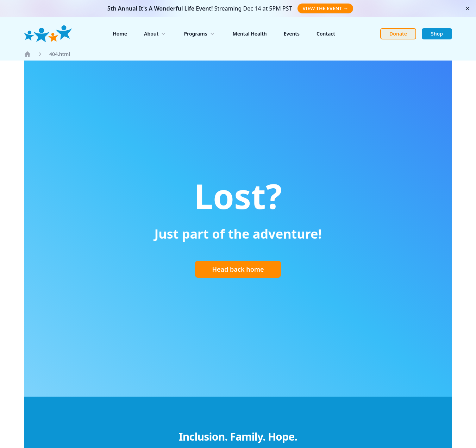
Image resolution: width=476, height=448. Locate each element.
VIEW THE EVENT (325, 8)
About (155, 34)
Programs (200, 34)
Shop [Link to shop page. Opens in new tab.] (437, 34)
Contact (326, 34)
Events (292, 34)
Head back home (238, 269)
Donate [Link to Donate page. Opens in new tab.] (398, 34)
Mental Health (250, 34)
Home (120, 34)
